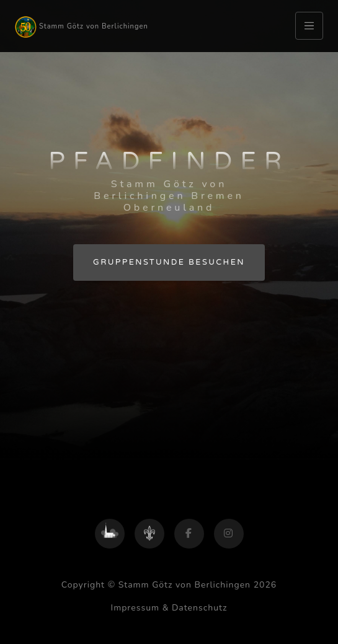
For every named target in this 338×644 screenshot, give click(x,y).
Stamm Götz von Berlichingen (82, 27)
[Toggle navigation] (309, 26)
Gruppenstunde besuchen (169, 262)
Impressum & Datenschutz (169, 608)
